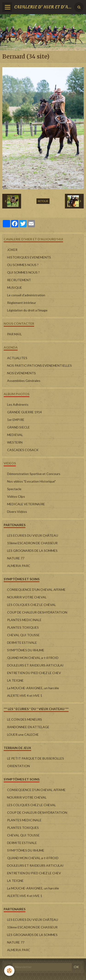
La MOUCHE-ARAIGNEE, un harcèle (33, 688)
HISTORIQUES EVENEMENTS (29, 257)
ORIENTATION (18, 766)
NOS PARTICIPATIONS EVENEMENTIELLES (39, 365)
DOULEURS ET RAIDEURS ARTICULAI (35, 665)
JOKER (12, 250)
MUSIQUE (15, 287)
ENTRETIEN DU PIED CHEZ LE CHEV (34, 673)
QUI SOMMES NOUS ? (23, 272)
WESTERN (15, 442)
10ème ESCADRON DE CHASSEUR (32, 543)
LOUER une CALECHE (23, 734)
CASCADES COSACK (23, 450)
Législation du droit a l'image (27, 310)
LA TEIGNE (15, 680)
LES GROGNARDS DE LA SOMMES (32, 551)
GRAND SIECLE (18, 427)
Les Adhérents (18, 404)
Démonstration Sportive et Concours (34, 474)
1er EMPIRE (16, 420)
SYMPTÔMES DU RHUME (26, 650)
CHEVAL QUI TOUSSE (23, 635)
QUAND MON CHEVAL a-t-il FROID (33, 658)
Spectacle (14, 489)
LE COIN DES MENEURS (25, 719)
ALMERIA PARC (19, 566)
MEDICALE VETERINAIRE (26, 504)
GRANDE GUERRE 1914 (24, 412)
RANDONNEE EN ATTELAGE (28, 727)
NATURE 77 (16, 558)
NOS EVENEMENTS (21, 373)
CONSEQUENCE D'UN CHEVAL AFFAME (36, 590)
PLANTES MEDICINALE (24, 620)
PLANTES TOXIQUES (23, 627)
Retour (43, 201)
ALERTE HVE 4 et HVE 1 (25, 695)
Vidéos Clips (16, 496)
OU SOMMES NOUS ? (23, 265)
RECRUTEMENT (19, 280)
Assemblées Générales (24, 381)
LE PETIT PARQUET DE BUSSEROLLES (36, 758)
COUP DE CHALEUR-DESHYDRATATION (37, 612)
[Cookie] (9, 971)
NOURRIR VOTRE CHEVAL (27, 597)
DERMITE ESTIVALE (22, 643)
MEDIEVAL (15, 435)
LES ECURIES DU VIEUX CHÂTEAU (33, 535)
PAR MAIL (14, 334)
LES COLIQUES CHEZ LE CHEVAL (32, 605)
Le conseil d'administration (26, 295)
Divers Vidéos (17, 512)
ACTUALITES (17, 358)
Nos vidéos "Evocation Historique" (31, 481)
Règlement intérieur (22, 303)
